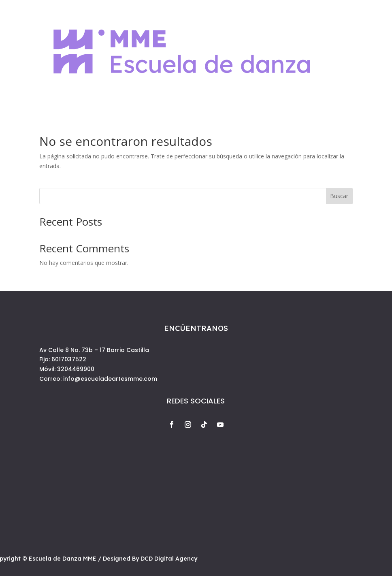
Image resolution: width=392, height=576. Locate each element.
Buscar (339, 196)
